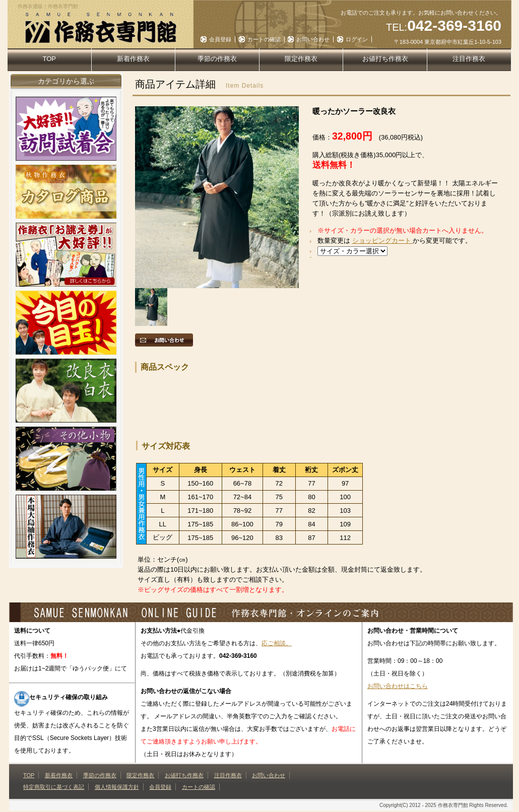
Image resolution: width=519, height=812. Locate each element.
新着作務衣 (133, 59)
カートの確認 (264, 39)
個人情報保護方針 (117, 787)
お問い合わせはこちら (398, 686)
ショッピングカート (383, 241)
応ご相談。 (277, 643)
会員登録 (220, 39)
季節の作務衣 (217, 59)
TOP (50, 59)
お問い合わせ (313, 39)
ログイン (357, 39)
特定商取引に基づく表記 (54, 787)
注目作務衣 (469, 59)
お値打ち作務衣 (385, 59)
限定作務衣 (301, 59)
